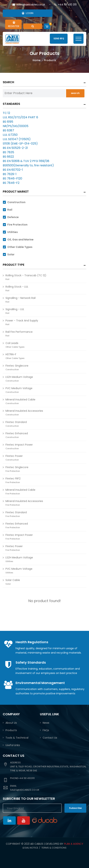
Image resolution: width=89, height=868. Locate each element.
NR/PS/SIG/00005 (16, 126)
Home (37, 60)
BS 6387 (8, 130)
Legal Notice (30, 848)
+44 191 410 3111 (66, 5)
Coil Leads (15, 345)
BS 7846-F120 (12, 178)
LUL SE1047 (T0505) (17, 139)
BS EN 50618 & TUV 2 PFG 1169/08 (26, 161)
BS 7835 (8, 152)
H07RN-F (15, 356)
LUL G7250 (10, 135)
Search (8, 82)
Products (11, 730)
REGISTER (13, 25)
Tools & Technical (17, 738)
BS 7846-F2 (11, 183)
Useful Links (13, 745)
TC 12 (6, 113)
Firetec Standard (16, 424)
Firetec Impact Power (19, 537)
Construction (16, 202)
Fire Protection (17, 225)
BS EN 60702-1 (13, 170)
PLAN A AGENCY (74, 844)
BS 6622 (8, 157)
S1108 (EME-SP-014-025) (20, 144)
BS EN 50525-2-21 (15, 148)
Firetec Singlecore (17, 367)
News (46, 723)
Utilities (13, 232)
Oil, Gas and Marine (20, 240)
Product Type (14, 265)
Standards (11, 104)
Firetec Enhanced (17, 435)
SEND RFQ (59, 38)
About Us (11, 723)
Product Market (16, 192)
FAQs (46, 730)
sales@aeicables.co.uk (29, 5)
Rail (10, 210)
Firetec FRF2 (13, 480)
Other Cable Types (20, 247)
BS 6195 (8, 122)
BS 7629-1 (10, 174)
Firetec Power (14, 458)
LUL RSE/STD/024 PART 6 (20, 117)
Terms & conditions (54, 848)
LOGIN (28, 13)
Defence (13, 217)
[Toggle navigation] (78, 39)
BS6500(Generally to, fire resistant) (28, 165)
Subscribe (75, 808)
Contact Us (50, 738)
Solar (11, 254)
